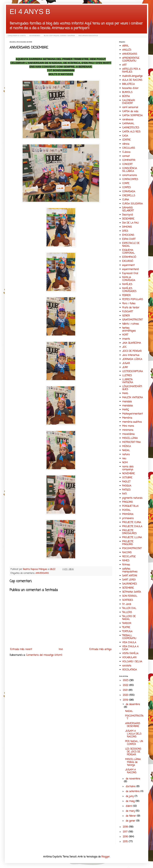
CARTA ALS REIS (131, 132)
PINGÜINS (127, 502)
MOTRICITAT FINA (131, 442)
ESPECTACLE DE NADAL (131, 245)
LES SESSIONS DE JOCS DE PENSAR (133, 752)
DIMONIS (127, 227)
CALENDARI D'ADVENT (129, 102)
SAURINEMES (35, 36)
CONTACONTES (130, 179)
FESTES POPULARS (133, 299)
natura (126, 454)
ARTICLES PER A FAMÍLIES (131, 71)
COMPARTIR (129, 160)
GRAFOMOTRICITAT (132, 320)
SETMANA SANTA (132, 592)
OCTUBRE (127, 478)
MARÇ (126, 410)
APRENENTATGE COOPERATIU (131, 60)
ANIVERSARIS (42, 573)
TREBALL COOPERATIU (129, 637)
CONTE (126, 183)
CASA (125, 136)
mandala (127, 402)
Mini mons (128, 426)
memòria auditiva (132, 422)
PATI (124, 494)
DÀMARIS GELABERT (128, 209)
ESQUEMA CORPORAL (128, 252)
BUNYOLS (127, 92)
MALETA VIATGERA (133, 398)
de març (131, 811)
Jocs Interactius (131, 355)
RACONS (127, 553)
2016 (126, 837)
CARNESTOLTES (131, 128)
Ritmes (126, 565)
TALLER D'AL (129, 608)
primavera (128, 518)
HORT (125, 335)
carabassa (128, 120)
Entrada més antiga (100, 649)
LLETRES (127, 376)
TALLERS (127, 612)
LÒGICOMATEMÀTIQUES (132, 388)
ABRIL (126, 46)
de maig (131, 801)
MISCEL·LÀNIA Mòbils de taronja (133, 762)
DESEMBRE (128, 219)
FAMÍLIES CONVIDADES (129, 290)
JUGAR (126, 363)
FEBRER (126, 295)
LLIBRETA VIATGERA (128, 381)
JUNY (125, 367)
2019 (126, 700)
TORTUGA (127, 631)
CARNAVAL (128, 124)
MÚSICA (127, 446)
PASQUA (127, 486)
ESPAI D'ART (129, 239)
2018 (126, 827)
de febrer (131, 816)
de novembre (133, 779)
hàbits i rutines (131, 324)
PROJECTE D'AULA (132, 526)
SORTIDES (128, 600)
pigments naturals (132, 498)
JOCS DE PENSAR (132, 351)
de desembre (133, 704)
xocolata (127, 666)
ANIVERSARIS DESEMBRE (133, 725)
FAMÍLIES (127, 284)
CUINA (126, 200)
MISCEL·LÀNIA (130, 438)
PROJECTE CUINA (132, 522)
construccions (130, 175)
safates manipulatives (130, 570)
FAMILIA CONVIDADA (129, 279)
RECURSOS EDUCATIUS (88, 36)
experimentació (130, 269)
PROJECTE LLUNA (132, 537)
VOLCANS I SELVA (132, 662)
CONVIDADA (129, 192)
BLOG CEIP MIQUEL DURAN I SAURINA (59, 36)
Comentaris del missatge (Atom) (44, 655)
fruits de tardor (131, 308)
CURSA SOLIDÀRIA (132, 204)
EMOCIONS (128, 235)
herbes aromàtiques (129, 329)
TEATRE (126, 627)
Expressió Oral (130, 273)
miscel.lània (128, 434)
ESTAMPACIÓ (129, 257)
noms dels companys (128, 468)
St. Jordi (127, 604)
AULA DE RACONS (132, 80)
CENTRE (126, 140)
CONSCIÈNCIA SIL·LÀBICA (130, 170)
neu (124, 459)
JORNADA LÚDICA (132, 359)
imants (126, 339)
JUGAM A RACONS (131, 771)
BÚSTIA (126, 96)
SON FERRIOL (130, 596)
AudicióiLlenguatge (132, 76)
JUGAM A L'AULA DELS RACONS (133, 734)
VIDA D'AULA (129, 642)
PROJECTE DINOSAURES (129, 532)
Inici (61, 649)
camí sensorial (130, 107)
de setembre (133, 791)
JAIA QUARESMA (132, 343)
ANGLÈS (127, 50)
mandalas (128, 406)
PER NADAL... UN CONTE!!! (134, 743)
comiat (126, 156)
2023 (126, 680)
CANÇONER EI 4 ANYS (17, 36)
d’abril (129, 806)
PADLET (126, 482)
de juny (130, 796)
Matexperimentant (132, 414)
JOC (124, 347)
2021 (126, 690)
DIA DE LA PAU (130, 223)
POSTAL (126, 510)
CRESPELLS (129, 196)
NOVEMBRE (128, 474)
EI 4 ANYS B (30, 12)
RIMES (126, 561)
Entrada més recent (21, 649)
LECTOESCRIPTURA (133, 371)
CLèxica (126, 152)
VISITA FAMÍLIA (130, 653)
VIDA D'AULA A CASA (130, 648)
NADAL (126, 450)
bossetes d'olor (130, 88)
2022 (126, 685)
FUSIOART (127, 312)
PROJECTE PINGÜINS (128, 543)
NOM (125, 463)
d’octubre (131, 786)
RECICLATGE (129, 557)
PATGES (126, 490)
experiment (128, 265)
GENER (126, 316)
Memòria (127, 418)
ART (124, 65)
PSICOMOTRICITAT (132, 548)
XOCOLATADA (130, 670)
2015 (126, 842)
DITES (125, 231)
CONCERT (127, 164)
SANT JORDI (129, 580)
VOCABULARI (129, 658)
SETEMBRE (128, 588)
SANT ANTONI (130, 576)
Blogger (106, 857)
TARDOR (127, 623)
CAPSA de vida (130, 111)
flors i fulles (129, 304)
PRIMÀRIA (128, 514)
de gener (131, 821)
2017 (126, 832)
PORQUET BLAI (130, 506)
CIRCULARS (129, 148)
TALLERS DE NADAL (129, 618)
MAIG (125, 393)
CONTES (126, 187)
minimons (128, 430)
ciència (126, 144)
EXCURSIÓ (128, 261)
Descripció (128, 215)
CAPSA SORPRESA (132, 115)
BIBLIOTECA (128, 84)
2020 (126, 695)
